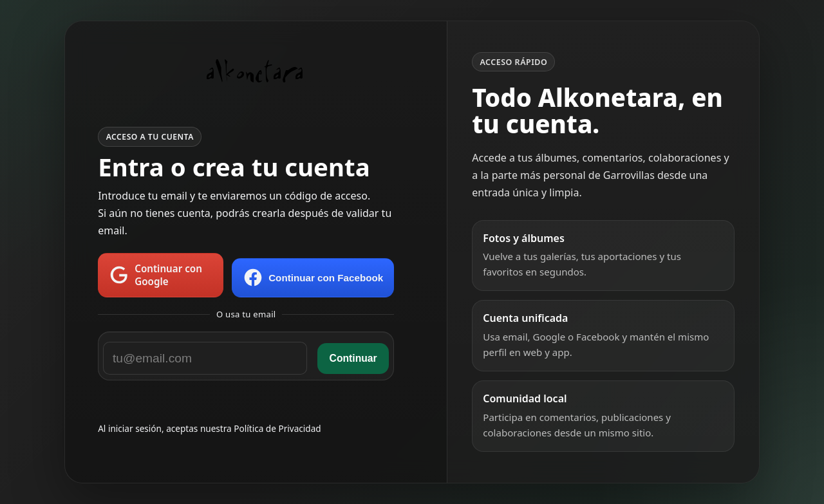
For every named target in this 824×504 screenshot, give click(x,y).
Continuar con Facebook (313, 277)
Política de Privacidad (277, 428)
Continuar (353, 358)
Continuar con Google (155, 275)
